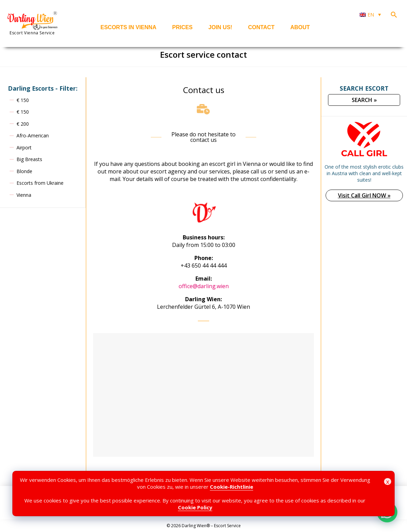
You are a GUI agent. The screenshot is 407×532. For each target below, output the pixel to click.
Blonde (24, 171)
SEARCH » (364, 100)
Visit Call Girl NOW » (364, 195)
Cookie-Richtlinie (231, 487)
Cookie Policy (195, 507)
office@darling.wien (204, 286)
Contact (261, 27)
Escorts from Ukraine (40, 183)
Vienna (24, 195)
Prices (182, 27)
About (300, 27)
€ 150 (23, 100)
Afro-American (33, 135)
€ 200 (23, 124)
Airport (24, 148)
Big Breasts (29, 159)
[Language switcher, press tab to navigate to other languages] (370, 15)
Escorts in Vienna (129, 27)
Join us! (220, 27)
